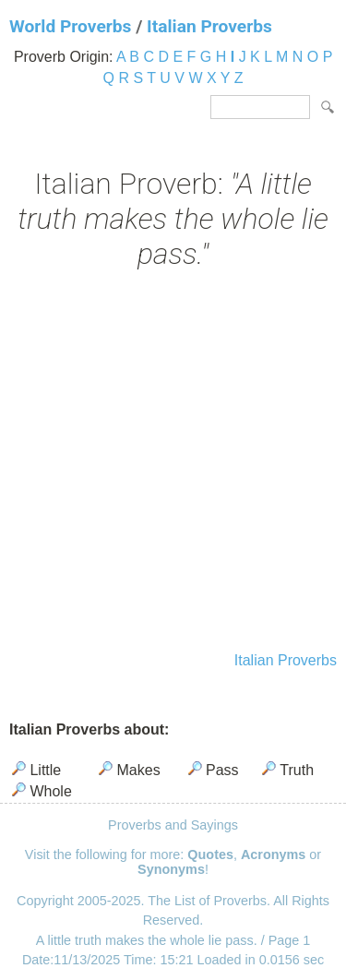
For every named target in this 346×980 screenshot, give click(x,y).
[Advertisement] (173, 463)
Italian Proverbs (209, 26)
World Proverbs (70, 26)
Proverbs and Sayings (173, 825)
